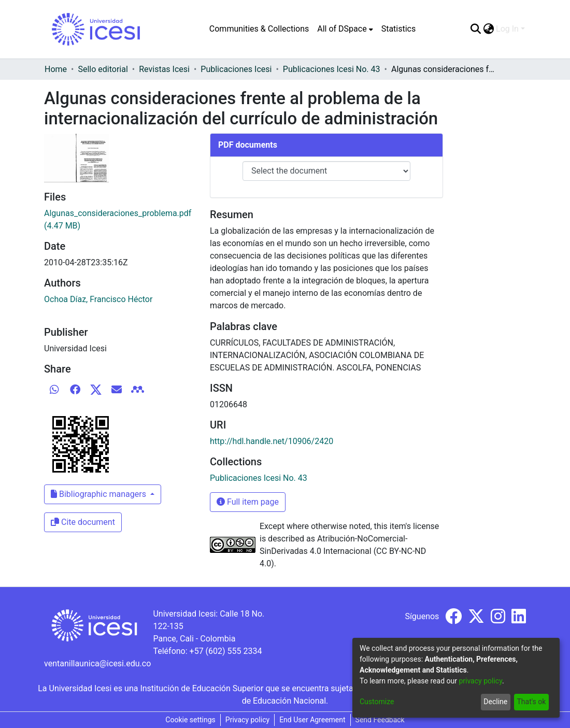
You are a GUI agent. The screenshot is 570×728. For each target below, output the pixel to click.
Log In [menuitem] (507, 29)
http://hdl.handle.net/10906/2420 (272, 441)
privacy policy (480, 681)
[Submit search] (475, 29)
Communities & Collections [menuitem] (259, 29)
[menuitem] (345, 29)
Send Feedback (380, 720)
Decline (495, 702)
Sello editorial (103, 69)
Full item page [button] (248, 502)
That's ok (531, 702)
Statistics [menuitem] (399, 29)
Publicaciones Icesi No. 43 (332, 69)
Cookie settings (190, 720)
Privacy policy (247, 720)
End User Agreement (312, 720)
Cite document (83, 522)
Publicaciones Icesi (236, 69)
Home (56, 69)
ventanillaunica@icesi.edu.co (97, 663)
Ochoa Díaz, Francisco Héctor (98, 299)
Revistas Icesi (164, 69)
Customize (377, 702)
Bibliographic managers (99, 494)
